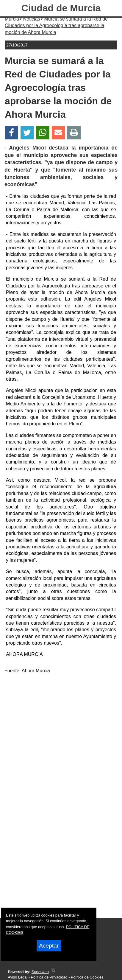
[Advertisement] (61, 740)
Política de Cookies (87, 977)
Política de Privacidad (49, 977)
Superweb (40, 972)
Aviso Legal (18, 977)
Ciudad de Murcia (61, 8)
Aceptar (49, 946)
